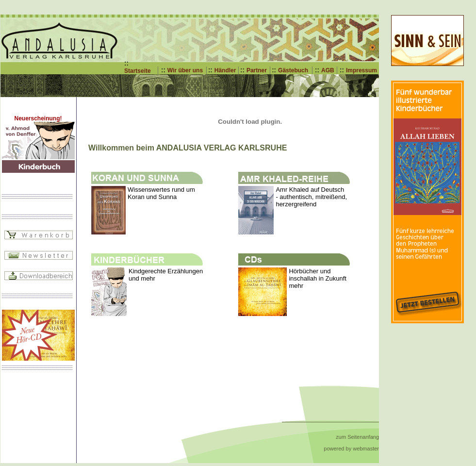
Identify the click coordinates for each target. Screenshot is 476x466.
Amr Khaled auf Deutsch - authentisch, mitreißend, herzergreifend (311, 197)
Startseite (138, 71)
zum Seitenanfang (357, 437)
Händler (225, 70)
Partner (257, 70)
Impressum (361, 70)
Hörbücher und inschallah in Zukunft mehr (318, 278)
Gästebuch (293, 70)
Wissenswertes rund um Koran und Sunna (161, 193)
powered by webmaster (351, 449)
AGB (328, 70)
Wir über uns (185, 70)
